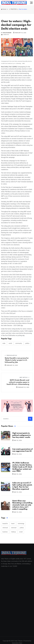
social (21, 532)
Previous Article (11, 355)
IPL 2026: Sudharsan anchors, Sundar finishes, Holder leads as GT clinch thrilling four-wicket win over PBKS (22, 467)
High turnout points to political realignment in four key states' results (22, 435)
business (5, 532)
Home (4, 9)
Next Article (24, 377)
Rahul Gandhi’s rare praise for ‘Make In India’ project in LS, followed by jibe (17, 360)
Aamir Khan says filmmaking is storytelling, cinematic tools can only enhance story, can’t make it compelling (22, 505)
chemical (5, 528)
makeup (13, 532)
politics (22, 528)
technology (21, 524)
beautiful (5, 524)
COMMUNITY (19, 343)
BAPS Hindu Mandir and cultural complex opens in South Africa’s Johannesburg (18, 382)
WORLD (10, 343)
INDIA (4, 343)
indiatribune (7, 33)
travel (13, 524)
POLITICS (14, 9)
